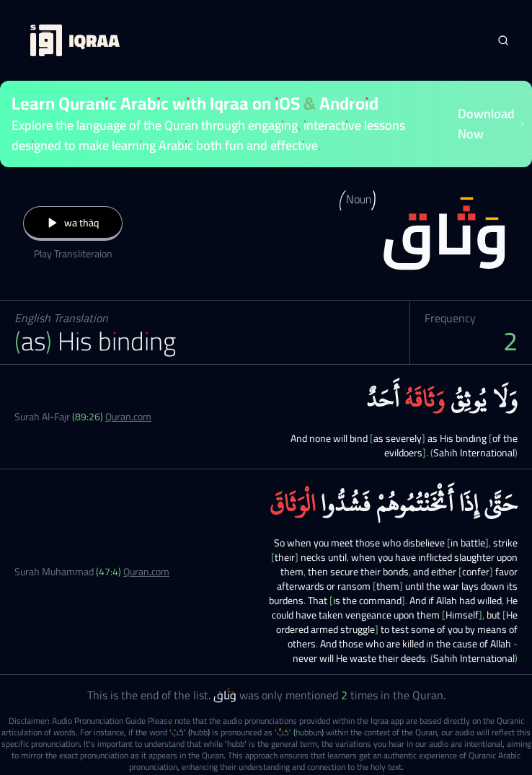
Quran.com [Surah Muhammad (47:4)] (146, 572)
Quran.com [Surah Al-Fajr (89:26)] (128, 417)
